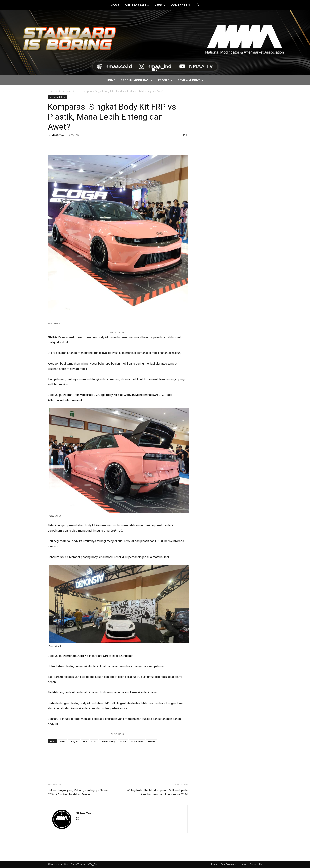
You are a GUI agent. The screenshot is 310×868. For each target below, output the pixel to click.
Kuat (94, 741)
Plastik (151, 741)
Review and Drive (68, 91)
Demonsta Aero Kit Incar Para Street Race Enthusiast (98, 656)
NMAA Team (59, 135)
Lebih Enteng (108, 741)
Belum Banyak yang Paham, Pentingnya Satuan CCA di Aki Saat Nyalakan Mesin (79, 792)
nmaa (123, 741)
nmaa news (137, 741)
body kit (74, 741)
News (243, 864)
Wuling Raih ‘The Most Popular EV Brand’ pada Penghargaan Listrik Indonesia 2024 (157, 792)
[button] (197, 5)
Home (51, 91)
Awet (63, 741)
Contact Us (256, 864)
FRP (85, 741)
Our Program (228, 864)
